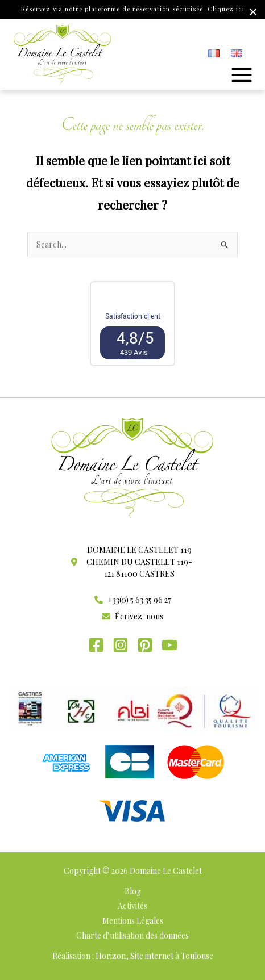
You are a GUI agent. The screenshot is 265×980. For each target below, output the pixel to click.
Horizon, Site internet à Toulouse (154, 956)
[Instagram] (121, 645)
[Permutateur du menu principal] (242, 75)
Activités (132, 906)
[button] (132, 562)
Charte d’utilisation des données (132, 935)
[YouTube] (169, 645)
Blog (133, 891)
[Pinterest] (145, 645)
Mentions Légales (133, 921)
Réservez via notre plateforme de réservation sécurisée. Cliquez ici (133, 9)
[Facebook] (96, 645)
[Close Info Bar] (253, 12)
